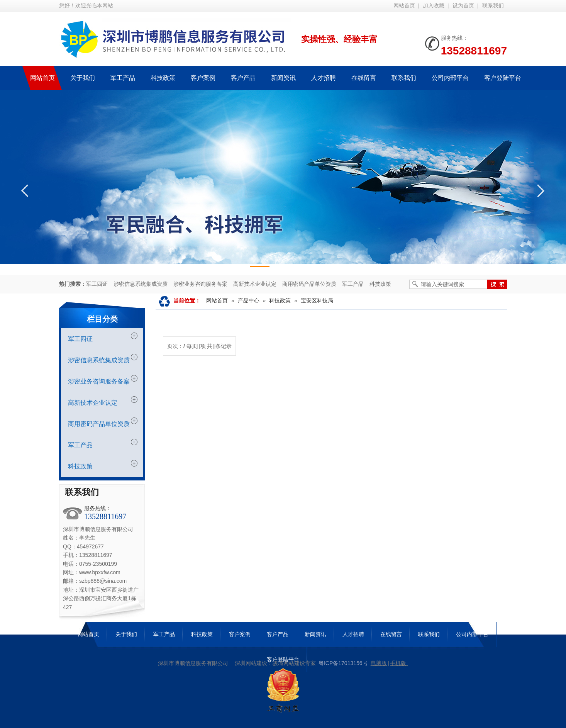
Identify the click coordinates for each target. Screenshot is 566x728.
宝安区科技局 (317, 300)
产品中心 (249, 300)
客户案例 (240, 634)
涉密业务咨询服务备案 (200, 284)
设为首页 (463, 6)
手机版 (398, 663)
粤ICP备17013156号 (343, 663)
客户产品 (278, 634)
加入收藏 (434, 6)
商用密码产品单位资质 (309, 284)
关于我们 (126, 634)
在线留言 (391, 634)
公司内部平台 (472, 634)
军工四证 (97, 284)
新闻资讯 (315, 634)
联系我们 (493, 6)
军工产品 (353, 284)
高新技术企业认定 (255, 284)
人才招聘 (353, 634)
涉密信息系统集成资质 (141, 284)
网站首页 (404, 6)
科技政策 (380, 284)
